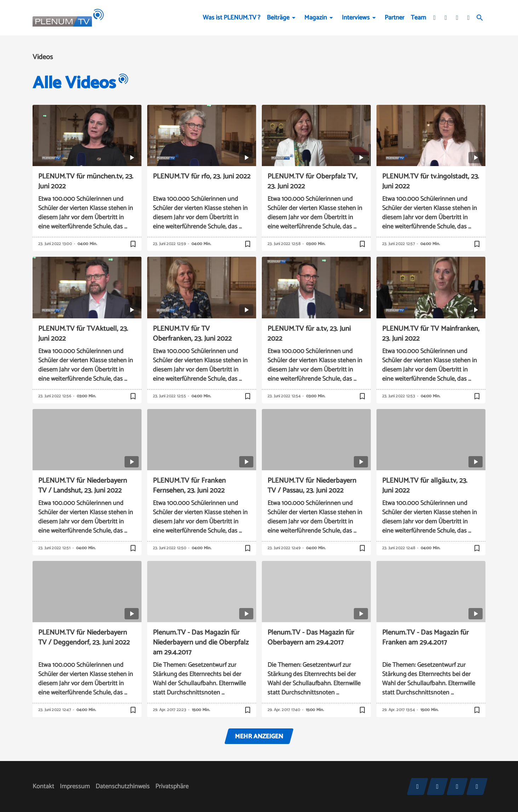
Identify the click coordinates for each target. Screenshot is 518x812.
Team (418, 18)
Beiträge (278, 18)
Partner (395, 18)
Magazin (316, 18)
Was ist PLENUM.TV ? (232, 18)
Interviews (356, 18)
